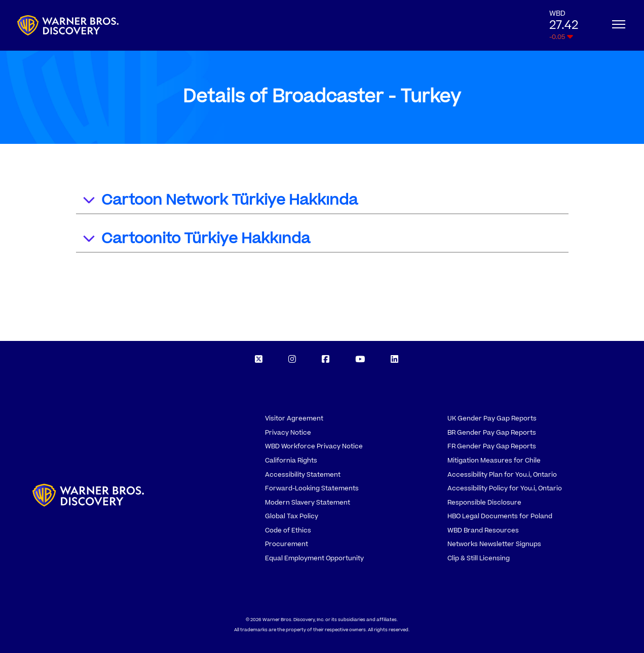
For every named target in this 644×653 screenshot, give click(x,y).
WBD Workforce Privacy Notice (314, 446)
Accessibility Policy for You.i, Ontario (505, 488)
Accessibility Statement (303, 475)
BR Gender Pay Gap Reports (492, 433)
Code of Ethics (288, 530)
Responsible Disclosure (484, 503)
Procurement (287, 544)
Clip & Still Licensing (479, 558)
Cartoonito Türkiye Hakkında (196, 240)
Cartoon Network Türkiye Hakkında (220, 201)
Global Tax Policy (292, 516)
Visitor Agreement (294, 418)
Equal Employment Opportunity (314, 558)
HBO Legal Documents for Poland (500, 516)
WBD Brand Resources (483, 530)
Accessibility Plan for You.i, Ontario (502, 475)
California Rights (291, 460)
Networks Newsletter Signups (494, 544)
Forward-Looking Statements (312, 488)
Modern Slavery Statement (308, 503)
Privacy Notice (288, 433)
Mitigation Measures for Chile (494, 460)
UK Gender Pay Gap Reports (492, 418)
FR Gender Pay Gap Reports (492, 446)
